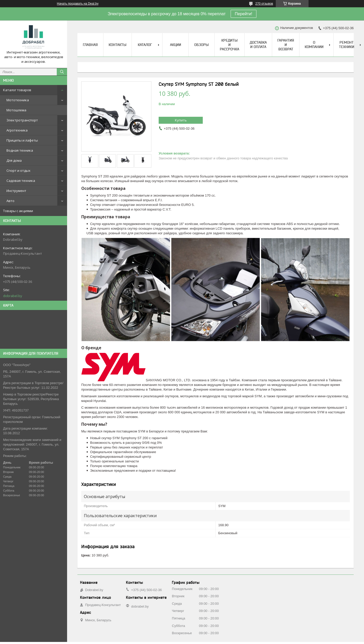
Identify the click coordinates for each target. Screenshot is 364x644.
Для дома (14, 160)
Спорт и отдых (18, 170)
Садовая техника (21, 181)
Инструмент (16, 191)
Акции (176, 45)
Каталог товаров (17, 90)
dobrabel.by (13, 296)
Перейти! (244, 14)
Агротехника (17, 130)
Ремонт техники (347, 45)
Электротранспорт (22, 120)
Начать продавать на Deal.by (78, 4)
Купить (181, 120)
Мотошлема (16, 110)
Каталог (145, 45)
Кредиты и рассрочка (229, 45)
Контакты (118, 45)
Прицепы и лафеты (22, 140)
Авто (10, 201)
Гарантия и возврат (286, 45)
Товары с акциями (18, 211)
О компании (314, 45)
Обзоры (201, 45)
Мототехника (18, 100)
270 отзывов (264, 4)
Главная (90, 45)
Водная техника (20, 150)
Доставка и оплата (258, 45)
